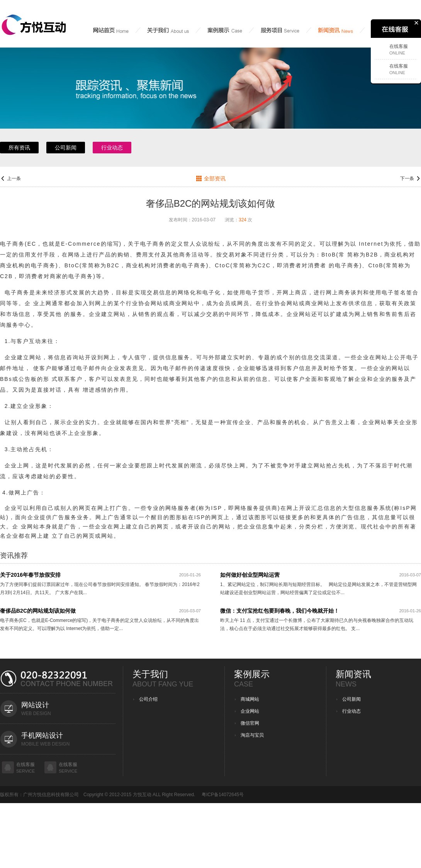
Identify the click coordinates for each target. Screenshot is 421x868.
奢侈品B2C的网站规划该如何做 (38, 611)
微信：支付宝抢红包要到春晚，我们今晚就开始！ (280, 611)
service (25, 771)
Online (397, 53)
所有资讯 (19, 148)
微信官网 (250, 723)
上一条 (14, 178)
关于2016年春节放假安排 (30, 575)
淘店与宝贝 (252, 735)
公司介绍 (148, 699)
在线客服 (25, 764)
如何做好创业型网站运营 (250, 575)
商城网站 (250, 699)
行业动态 (112, 148)
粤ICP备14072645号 (223, 795)
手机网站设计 (42, 736)
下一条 (407, 178)
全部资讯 (215, 178)
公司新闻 (66, 148)
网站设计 (35, 705)
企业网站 (250, 711)
